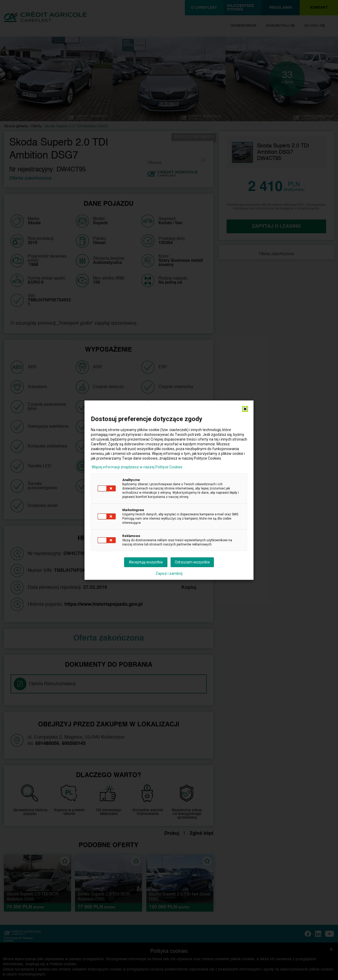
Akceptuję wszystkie (146, 562)
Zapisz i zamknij (169, 573)
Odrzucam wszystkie (192, 562)
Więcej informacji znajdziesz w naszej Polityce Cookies (137, 467)
